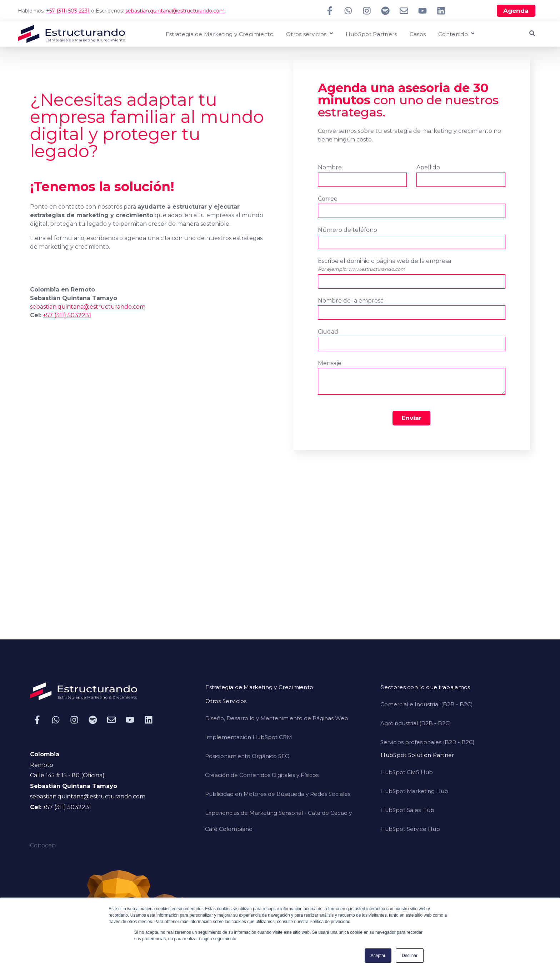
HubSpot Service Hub (410, 829)
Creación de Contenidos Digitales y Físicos (262, 775)
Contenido (453, 34)
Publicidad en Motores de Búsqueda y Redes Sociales (278, 794)
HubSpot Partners (371, 34)
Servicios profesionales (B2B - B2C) (427, 742)
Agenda (516, 11)
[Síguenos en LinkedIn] (441, 11)
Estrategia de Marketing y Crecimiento (220, 34)
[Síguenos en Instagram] (367, 11)
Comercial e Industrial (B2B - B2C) (427, 704)
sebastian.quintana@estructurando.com (175, 11)
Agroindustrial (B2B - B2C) (416, 723)
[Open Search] (532, 33)
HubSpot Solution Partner (417, 755)
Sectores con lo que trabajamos (425, 687)
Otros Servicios (226, 701)
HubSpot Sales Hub (407, 810)
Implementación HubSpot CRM (249, 737)
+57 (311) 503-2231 (68, 11)
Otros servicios (306, 34)
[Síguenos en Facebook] (330, 11)
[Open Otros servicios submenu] (330, 34)
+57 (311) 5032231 (67, 315)
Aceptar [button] (378, 956)
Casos (418, 34)
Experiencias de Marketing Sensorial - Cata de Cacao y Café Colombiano (278, 821)
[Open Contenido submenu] (472, 34)
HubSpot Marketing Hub (414, 791)
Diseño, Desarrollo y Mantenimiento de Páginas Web (277, 718)
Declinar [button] (410, 956)
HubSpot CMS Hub (407, 772)
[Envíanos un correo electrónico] (404, 11)
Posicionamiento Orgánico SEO (247, 756)
